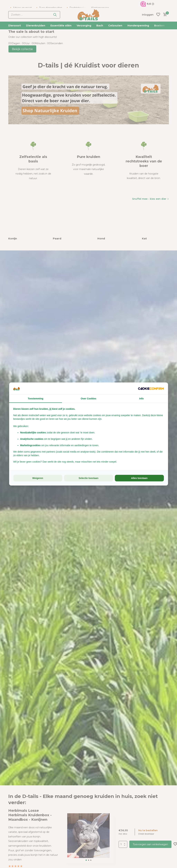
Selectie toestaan (88, 478)
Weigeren (38, 478)
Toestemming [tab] (36, 399)
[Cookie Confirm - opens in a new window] (151, 388)
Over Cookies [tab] (88, 399)
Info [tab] (141, 399)
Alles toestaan (139, 478)
